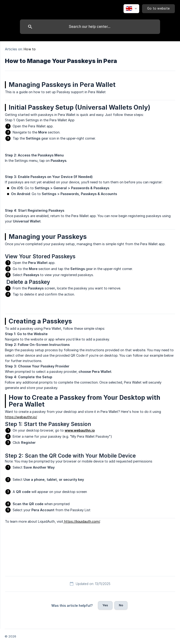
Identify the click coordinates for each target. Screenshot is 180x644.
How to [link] (30, 49)
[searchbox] (90, 27)
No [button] (121, 605)
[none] (131, 9)
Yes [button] (105, 605)
